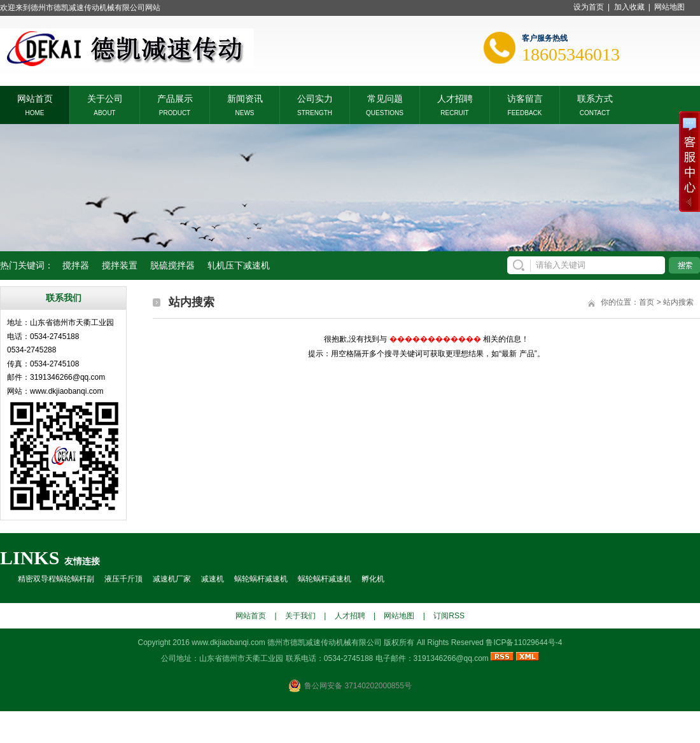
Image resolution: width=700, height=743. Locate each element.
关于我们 (300, 616)
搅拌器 (76, 265)
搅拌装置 (120, 265)
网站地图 (669, 7)
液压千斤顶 (123, 579)
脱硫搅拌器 (172, 265)
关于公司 (105, 98)
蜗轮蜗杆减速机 (261, 579)
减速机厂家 (172, 579)
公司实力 (315, 98)
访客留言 (525, 98)
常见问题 (385, 98)
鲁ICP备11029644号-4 (524, 642)
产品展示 (175, 98)
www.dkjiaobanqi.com (228, 642)
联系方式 (595, 98)
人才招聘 (455, 98)
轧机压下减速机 (239, 265)
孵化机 (373, 579)
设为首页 (589, 7)
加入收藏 (629, 7)
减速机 (213, 579)
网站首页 (35, 98)
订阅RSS (449, 616)
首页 (647, 302)
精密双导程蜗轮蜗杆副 (56, 579)
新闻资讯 (245, 98)
